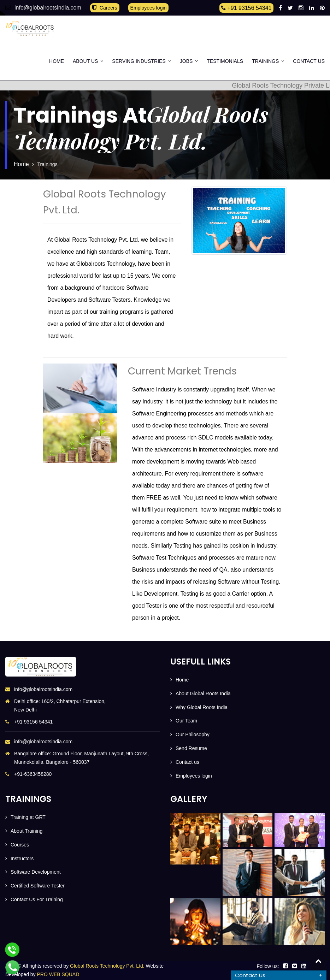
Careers (105, 8)
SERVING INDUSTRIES (139, 61)
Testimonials (225, 61)
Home (57, 61)
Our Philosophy (193, 734)
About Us (85, 61)
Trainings (265, 61)
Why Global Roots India (202, 707)
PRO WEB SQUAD (58, 974)
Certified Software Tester (38, 886)
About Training (26, 831)
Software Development (36, 872)
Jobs (186, 61)
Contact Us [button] (250, 975)
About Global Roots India (203, 693)
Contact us (309, 61)
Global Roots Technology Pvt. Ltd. (107, 966)
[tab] (279, 975)
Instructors (22, 858)
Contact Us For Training (37, 899)
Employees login (149, 8)
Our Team (186, 721)
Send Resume (191, 748)
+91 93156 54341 (246, 8)
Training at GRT (28, 817)
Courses (20, 845)
